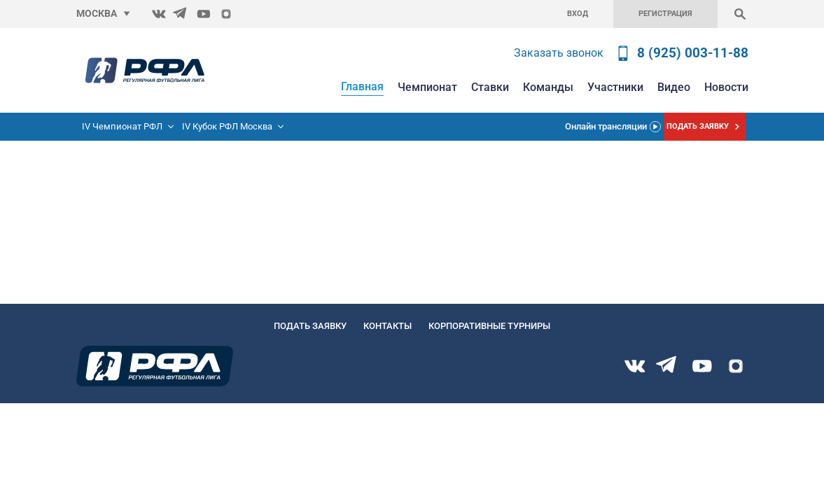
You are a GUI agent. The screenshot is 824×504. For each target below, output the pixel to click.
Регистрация (665, 14)
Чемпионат (427, 87)
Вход (578, 14)
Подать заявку (310, 326)
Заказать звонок (559, 53)
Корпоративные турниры (489, 326)
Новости (726, 87)
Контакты (387, 326)
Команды (548, 87)
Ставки (490, 87)
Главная (362, 86)
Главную (20, 199)
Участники (615, 87)
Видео (674, 87)
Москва (97, 14)
